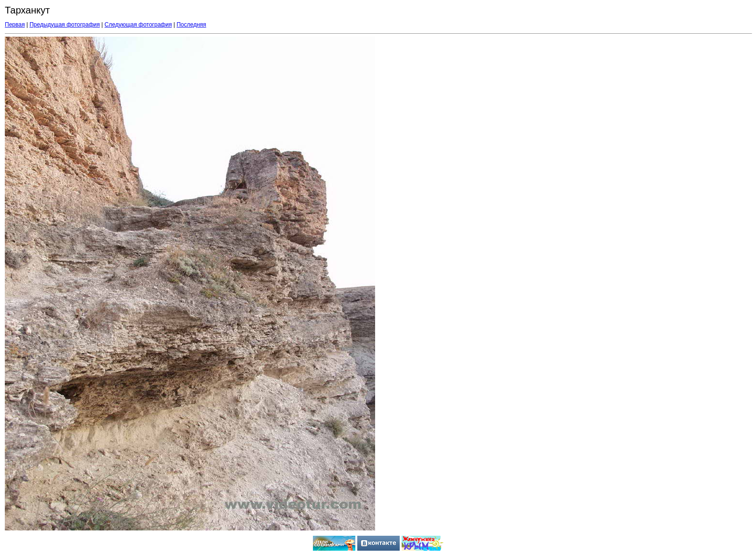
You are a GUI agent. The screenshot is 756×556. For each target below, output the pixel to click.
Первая (15, 25)
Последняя (191, 25)
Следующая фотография (138, 25)
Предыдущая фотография (65, 25)
